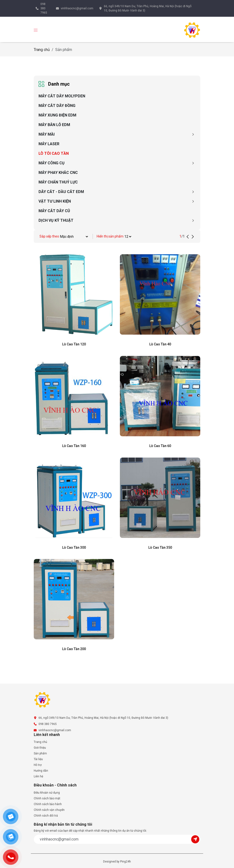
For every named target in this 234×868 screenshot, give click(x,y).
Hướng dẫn (41, 771)
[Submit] (196, 839)
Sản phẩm (40, 753)
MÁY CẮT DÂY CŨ (54, 211)
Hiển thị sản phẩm (110, 236)
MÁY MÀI (47, 134)
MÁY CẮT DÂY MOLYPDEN (62, 96)
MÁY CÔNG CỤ (52, 163)
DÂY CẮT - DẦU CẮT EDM (61, 192)
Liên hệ (38, 776)
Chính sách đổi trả (46, 816)
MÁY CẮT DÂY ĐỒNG (57, 106)
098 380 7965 (44, 8)
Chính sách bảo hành (48, 804)
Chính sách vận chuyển (49, 810)
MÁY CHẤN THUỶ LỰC (58, 182)
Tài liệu (38, 759)
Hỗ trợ (38, 765)
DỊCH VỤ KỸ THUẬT (56, 220)
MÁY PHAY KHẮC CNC (58, 173)
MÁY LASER (49, 144)
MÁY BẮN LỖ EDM (54, 125)
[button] (36, 30)
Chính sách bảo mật (47, 798)
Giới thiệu (40, 748)
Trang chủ (42, 50)
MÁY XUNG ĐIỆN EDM (57, 115)
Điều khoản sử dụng (47, 793)
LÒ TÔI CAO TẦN (54, 153)
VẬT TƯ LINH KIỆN (55, 201)
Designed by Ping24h (117, 862)
